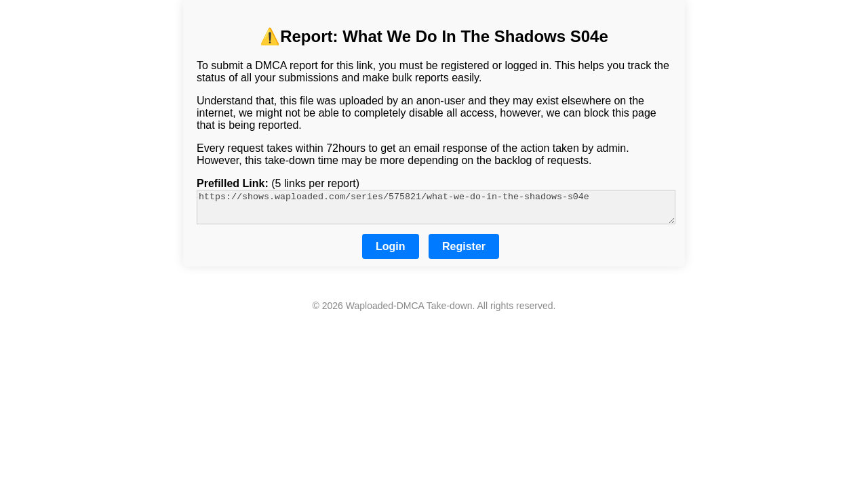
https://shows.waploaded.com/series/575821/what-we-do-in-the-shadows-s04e (436, 210)
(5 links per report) (278, 183)
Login (391, 252)
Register (464, 252)
